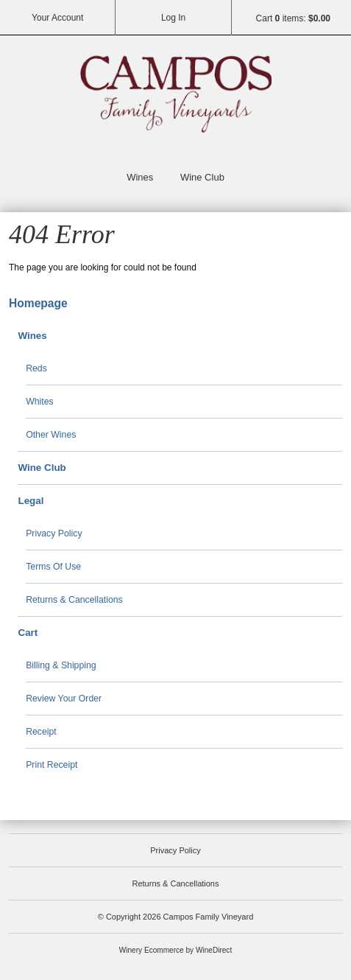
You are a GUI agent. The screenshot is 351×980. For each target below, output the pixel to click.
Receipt (41, 732)
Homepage (38, 303)
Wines (140, 177)
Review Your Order (64, 699)
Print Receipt (52, 765)
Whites (40, 402)
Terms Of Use (53, 567)
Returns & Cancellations (74, 600)
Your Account (57, 18)
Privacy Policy (54, 533)
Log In (173, 18)
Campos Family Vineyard (176, 100)
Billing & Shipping (61, 665)
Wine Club (202, 177)
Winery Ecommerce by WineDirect (175, 950)
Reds (36, 368)
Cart (28, 633)
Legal (31, 501)
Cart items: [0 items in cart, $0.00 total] (293, 18)
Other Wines (51, 435)
